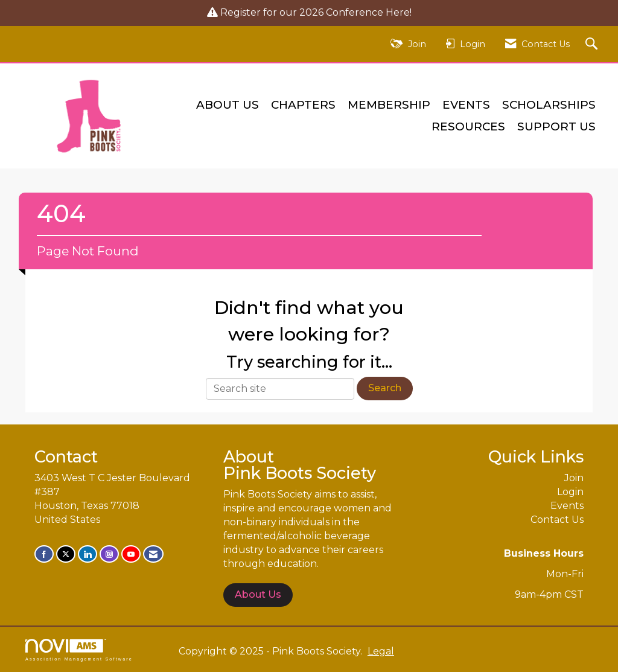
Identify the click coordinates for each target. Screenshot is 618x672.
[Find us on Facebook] (44, 554)
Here (398, 12)
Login (570, 492)
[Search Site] (593, 44)
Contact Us (557, 520)
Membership (389, 105)
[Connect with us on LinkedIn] (88, 554)
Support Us (556, 126)
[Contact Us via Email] (153, 554)
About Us (228, 105)
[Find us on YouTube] (131, 554)
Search (385, 388)
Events (466, 105)
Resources (468, 126)
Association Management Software (79, 650)
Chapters (303, 105)
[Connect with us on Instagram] (109, 554)
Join (574, 478)
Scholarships (549, 105)
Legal (381, 651)
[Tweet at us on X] (66, 554)
